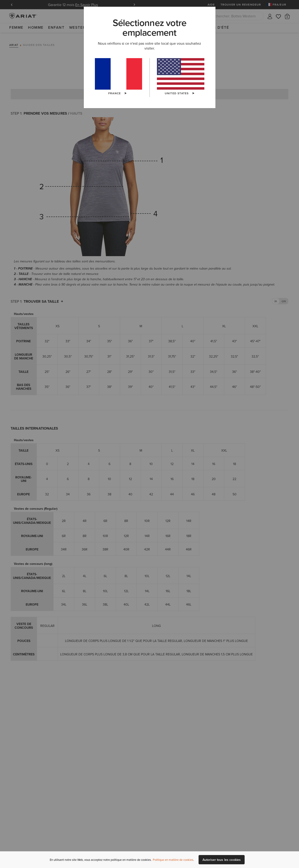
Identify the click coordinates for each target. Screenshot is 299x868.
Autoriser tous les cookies (222, 860)
